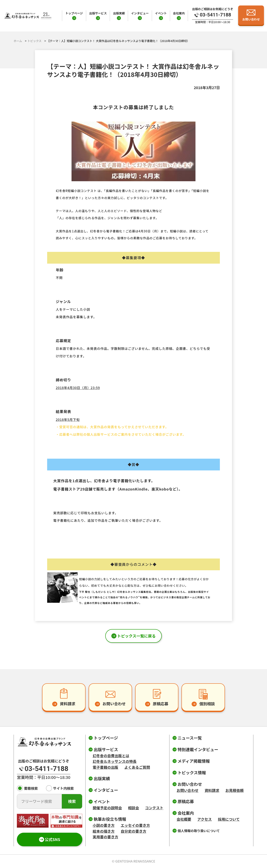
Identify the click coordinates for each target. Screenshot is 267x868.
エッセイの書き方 (135, 825)
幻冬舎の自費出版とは (111, 756)
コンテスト (154, 808)
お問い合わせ (188, 790)
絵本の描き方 (104, 831)
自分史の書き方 (133, 831)
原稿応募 (186, 801)
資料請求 (212, 790)
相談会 (133, 808)
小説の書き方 (104, 825)
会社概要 (184, 819)
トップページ (74, 13)
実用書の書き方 (105, 837)
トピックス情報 (192, 773)
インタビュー (140, 13)
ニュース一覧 (190, 738)
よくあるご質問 (137, 767)
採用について (229, 819)
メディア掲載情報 (194, 761)
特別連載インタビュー (198, 749)
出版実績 (119, 13)
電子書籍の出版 (105, 767)
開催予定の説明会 (107, 808)
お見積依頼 (234, 790)
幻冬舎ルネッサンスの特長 (115, 761)
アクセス (205, 819)
